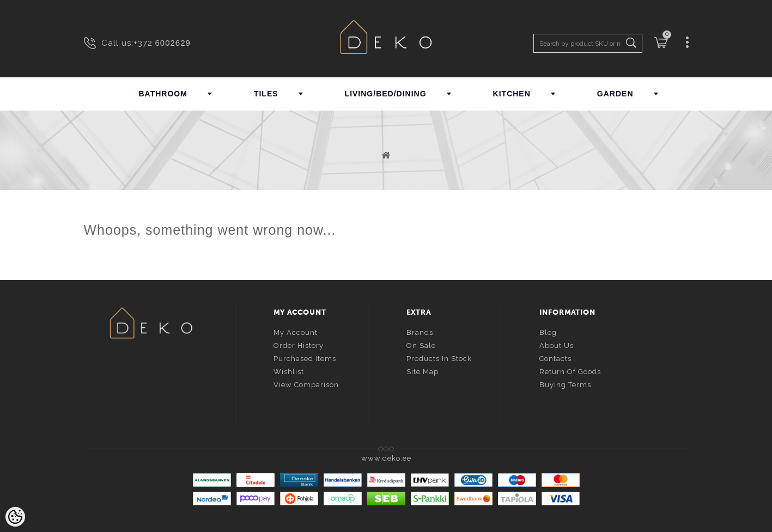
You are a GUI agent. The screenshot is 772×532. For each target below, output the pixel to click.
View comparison (306, 383)
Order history (299, 344)
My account (296, 331)
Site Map (423, 370)
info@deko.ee (169, 389)
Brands (420, 331)
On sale (421, 344)
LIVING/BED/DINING (386, 94)
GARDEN (615, 94)
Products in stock (439, 357)
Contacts (555, 357)
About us (557, 344)
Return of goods (570, 370)
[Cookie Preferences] (15, 517)
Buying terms (565, 383)
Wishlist (289, 370)
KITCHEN (512, 94)
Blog (548, 331)
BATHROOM (163, 94)
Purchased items (305, 357)
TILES (266, 94)
